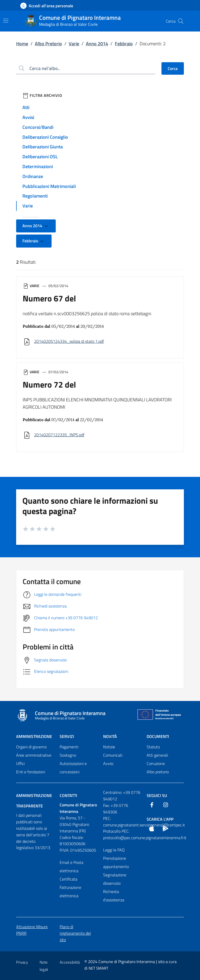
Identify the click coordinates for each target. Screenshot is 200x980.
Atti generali (157, 755)
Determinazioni (38, 166)
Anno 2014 (97, 44)
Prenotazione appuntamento (116, 862)
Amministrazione (34, 736)
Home (22, 44)
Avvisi (28, 117)
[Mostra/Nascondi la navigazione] (6, 21)
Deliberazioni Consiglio (45, 137)
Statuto (153, 747)
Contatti (68, 795)
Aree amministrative (34, 755)
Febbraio (124, 44)
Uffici (20, 763)
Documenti (158, 736)
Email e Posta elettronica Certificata (71, 871)
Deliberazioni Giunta (43, 147)
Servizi (67, 736)
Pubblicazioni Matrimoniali (49, 186)
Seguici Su (157, 795)
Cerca (173, 68)
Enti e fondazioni (31, 772)
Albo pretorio (158, 772)
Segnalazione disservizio (115, 879)
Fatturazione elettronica (70, 892)
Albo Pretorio (48, 44)
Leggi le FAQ (114, 850)
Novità (110, 736)
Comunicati (113, 755)
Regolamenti (35, 196)
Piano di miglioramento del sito (75, 933)
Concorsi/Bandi (38, 127)
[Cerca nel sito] (181, 21)
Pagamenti (69, 747)
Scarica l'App (160, 819)
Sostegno (68, 755)
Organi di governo (31, 747)
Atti (26, 107)
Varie (74, 44)
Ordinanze (33, 176)
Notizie (109, 747)
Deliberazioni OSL (40, 157)
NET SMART (98, 968)
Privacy (22, 962)
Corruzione (156, 763)
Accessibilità (70, 962)
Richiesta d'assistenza (114, 896)
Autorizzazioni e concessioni (73, 768)
